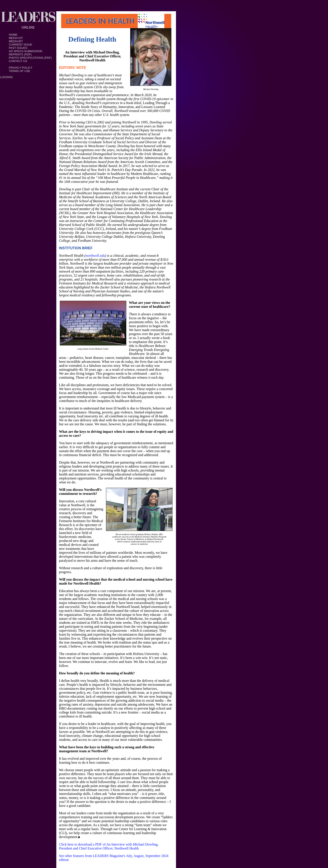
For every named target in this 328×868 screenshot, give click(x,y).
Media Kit (16, 38)
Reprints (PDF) (20, 54)
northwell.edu (95, 256)
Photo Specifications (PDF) (30, 58)
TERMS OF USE (20, 71)
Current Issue (20, 45)
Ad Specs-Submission (26, 51)
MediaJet (16, 41)
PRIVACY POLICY (21, 68)
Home (13, 35)
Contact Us (18, 61)
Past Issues (18, 48)
